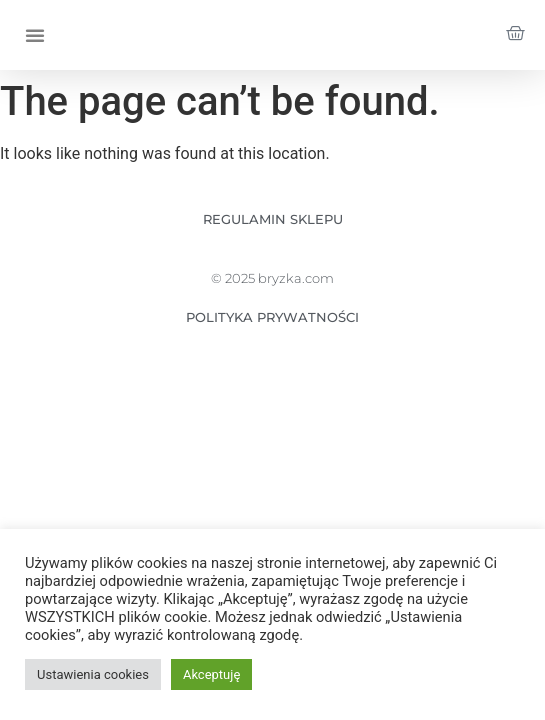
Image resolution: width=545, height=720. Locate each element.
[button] (35, 35)
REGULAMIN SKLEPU (273, 219)
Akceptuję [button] (211, 674)
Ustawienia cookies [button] (93, 674)
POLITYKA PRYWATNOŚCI (272, 317)
